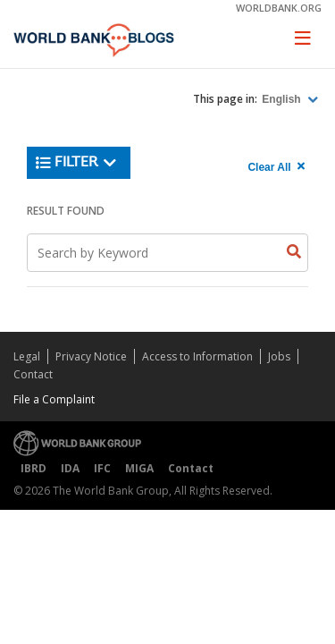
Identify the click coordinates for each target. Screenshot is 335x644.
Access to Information (197, 356)
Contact (33, 374)
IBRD (33, 468)
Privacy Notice (91, 356)
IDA (70, 468)
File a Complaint (54, 399)
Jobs (279, 356)
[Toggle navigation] (303, 38)
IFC (102, 468)
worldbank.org (279, 8)
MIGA (139, 468)
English (283, 99)
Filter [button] (76, 163)
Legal (27, 356)
